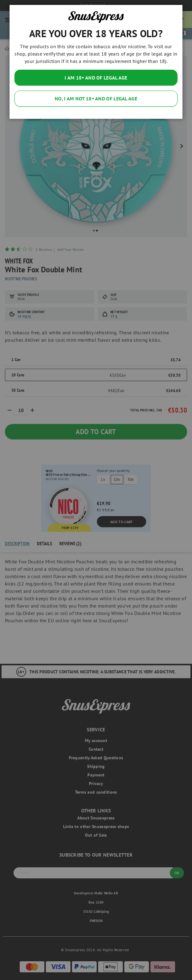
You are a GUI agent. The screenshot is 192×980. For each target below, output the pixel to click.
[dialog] (96, 490)
